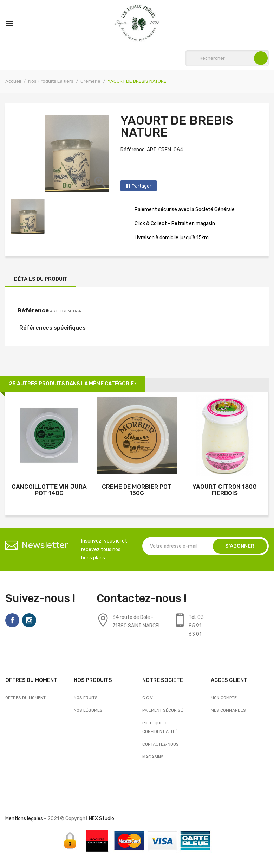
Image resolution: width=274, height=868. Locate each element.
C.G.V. (148, 698)
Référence (33, 311)
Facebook (12, 620)
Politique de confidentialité (160, 727)
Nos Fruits (86, 698)
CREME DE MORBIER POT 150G (137, 490)
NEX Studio (102, 819)
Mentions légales (24, 819)
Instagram (29, 620)
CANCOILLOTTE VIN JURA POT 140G (49, 490)
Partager (142, 186)
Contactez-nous (161, 744)
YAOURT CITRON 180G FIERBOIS (225, 490)
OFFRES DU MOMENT (25, 698)
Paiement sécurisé (163, 710)
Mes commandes (228, 710)
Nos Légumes (88, 710)
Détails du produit (41, 279)
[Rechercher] (227, 58)
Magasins (153, 757)
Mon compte (224, 698)
